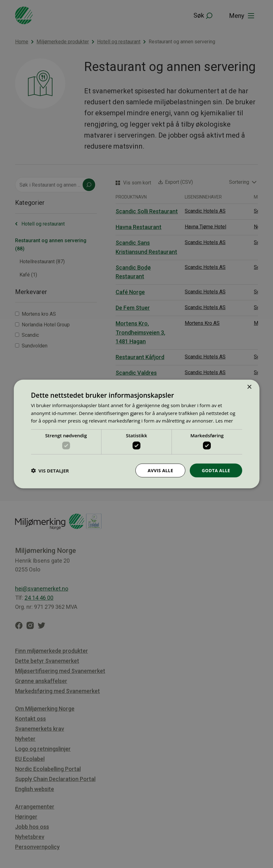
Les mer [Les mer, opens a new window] (224, 421)
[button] (50, 471)
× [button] (249, 387)
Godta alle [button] (216, 470)
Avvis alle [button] (160, 470)
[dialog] (136, 434)
